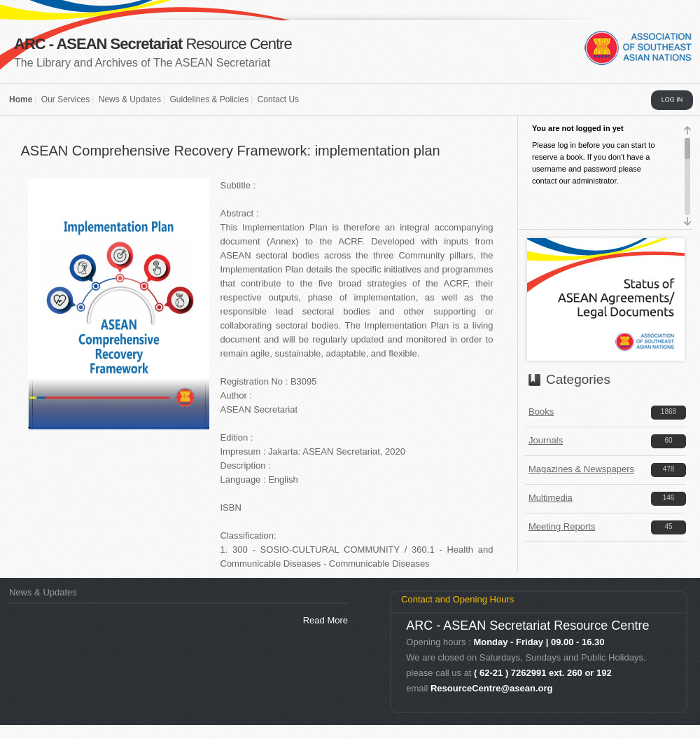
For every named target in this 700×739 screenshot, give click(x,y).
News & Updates (130, 99)
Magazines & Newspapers (581, 469)
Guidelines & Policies (209, 99)
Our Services (65, 99)
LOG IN (672, 99)
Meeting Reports (562, 526)
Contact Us (278, 99)
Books (541, 412)
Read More (325, 620)
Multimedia (551, 498)
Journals (546, 440)
